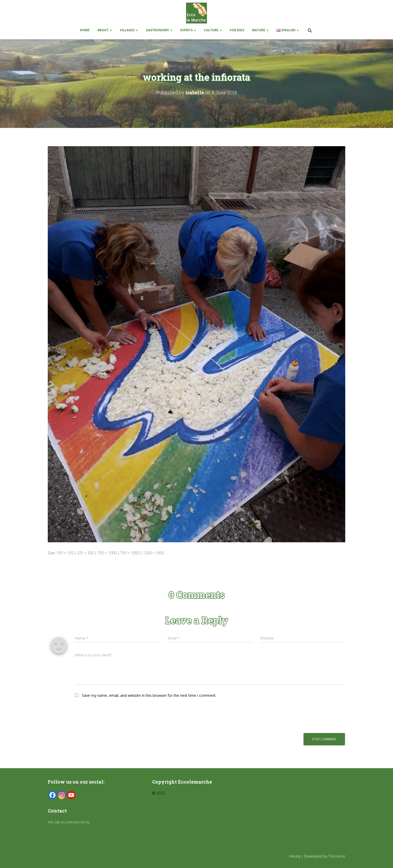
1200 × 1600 (153, 553)
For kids (237, 30)
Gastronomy (159, 30)
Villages (129, 30)
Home (85, 30)
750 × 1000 (107, 553)
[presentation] (111, 715)
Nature (260, 30)
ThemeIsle (337, 856)
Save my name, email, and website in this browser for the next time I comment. (149, 695)
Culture (213, 30)
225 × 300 (85, 553)
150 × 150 (65, 553)
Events (188, 30)
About (105, 30)
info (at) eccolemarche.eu (69, 822)
